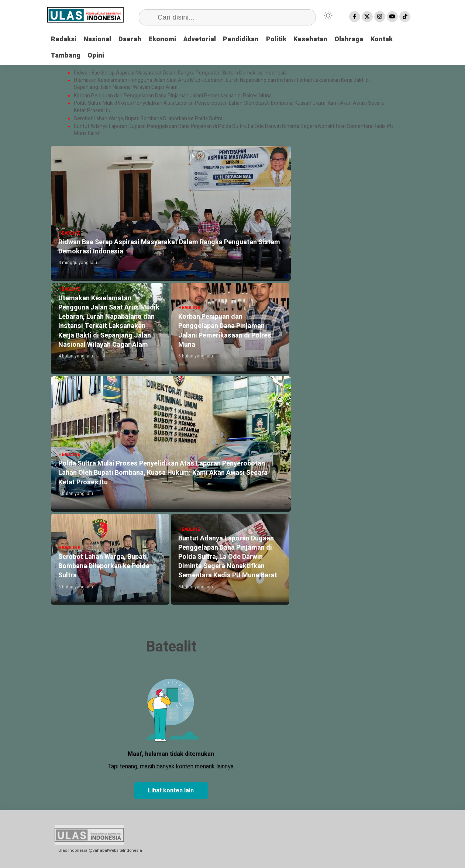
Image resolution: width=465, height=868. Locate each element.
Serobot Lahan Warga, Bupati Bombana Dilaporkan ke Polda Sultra (149, 119)
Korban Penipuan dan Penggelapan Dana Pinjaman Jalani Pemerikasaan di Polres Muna (173, 96)
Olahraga (351, 39)
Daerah (130, 39)
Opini (96, 55)
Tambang (66, 55)
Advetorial (201, 39)
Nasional (98, 39)
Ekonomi (163, 39)
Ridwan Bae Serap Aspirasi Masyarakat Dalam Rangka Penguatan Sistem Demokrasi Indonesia (181, 73)
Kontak (384, 39)
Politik (278, 39)
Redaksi (64, 39)
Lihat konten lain (171, 791)
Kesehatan (313, 39)
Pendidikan (243, 39)
